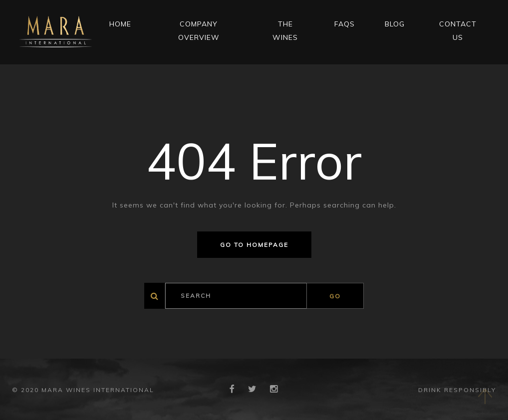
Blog (395, 24)
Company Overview (199, 31)
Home (120, 24)
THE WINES (285, 31)
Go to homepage (254, 245)
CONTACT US (458, 31)
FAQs (345, 24)
